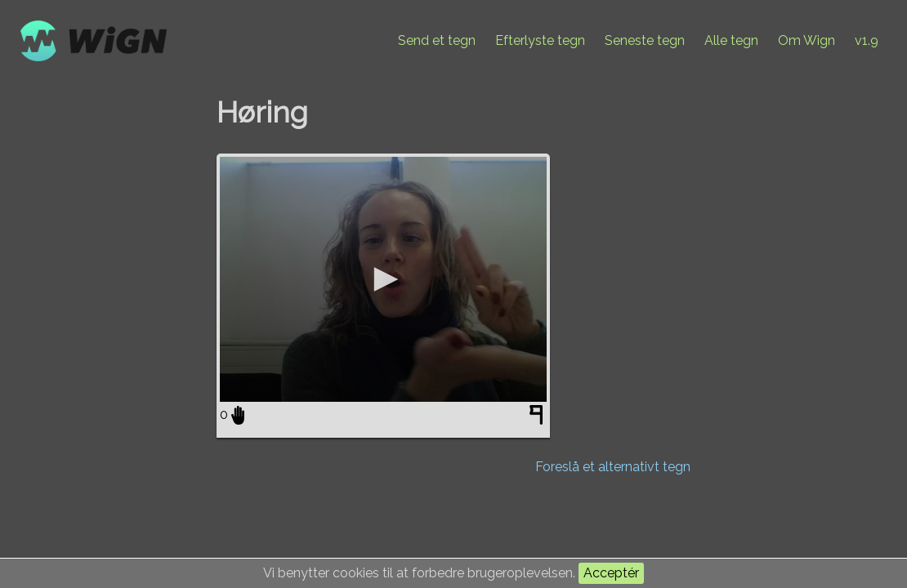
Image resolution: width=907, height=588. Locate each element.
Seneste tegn (645, 40)
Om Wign (806, 40)
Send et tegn (437, 40)
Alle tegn (731, 40)
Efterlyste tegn (540, 40)
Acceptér (611, 573)
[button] (383, 279)
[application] (383, 279)
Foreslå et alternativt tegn (613, 467)
